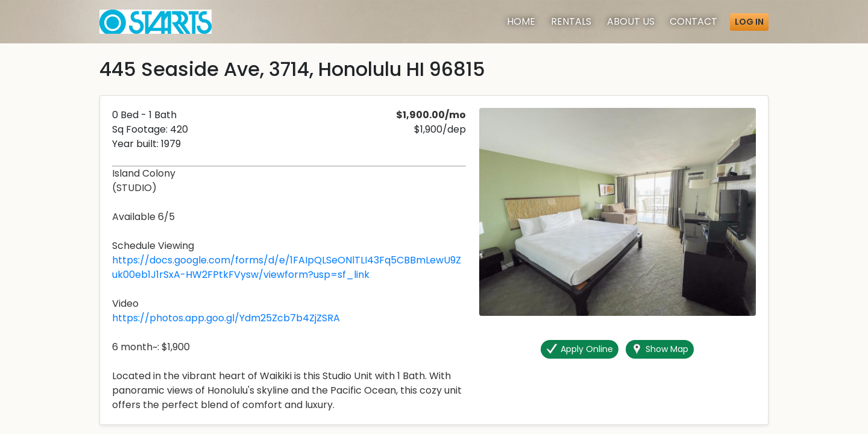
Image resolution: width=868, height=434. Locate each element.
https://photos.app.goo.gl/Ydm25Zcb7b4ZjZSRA (226, 318)
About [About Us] (631, 21)
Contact (693, 21)
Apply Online (580, 349)
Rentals (571, 21)
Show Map (660, 349)
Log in (749, 22)
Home (521, 21)
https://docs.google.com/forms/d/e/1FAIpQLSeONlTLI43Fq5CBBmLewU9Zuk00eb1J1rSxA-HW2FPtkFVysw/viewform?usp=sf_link (287, 267)
